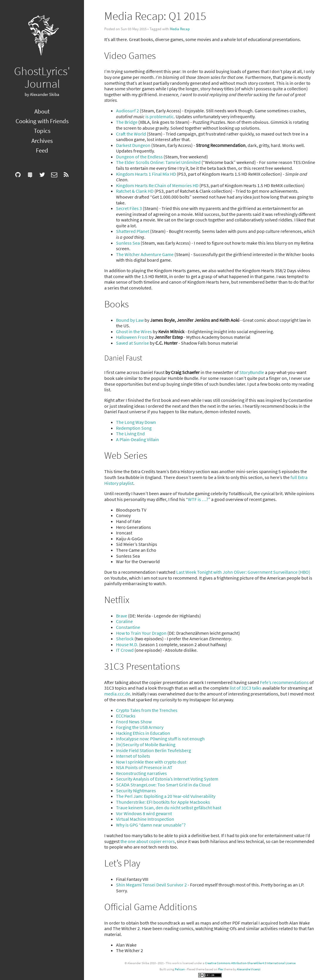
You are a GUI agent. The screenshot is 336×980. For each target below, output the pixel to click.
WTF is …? (198, 499)
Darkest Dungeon (133, 145)
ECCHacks (126, 716)
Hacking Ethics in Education (143, 733)
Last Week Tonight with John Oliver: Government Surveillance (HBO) (243, 572)
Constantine (128, 627)
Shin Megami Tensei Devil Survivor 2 (151, 885)
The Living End (130, 434)
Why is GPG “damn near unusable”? (151, 825)
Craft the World (131, 134)
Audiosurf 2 (127, 111)
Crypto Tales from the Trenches (147, 710)
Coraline (124, 621)
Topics (42, 131)
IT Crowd (125, 650)
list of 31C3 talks (246, 688)
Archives (42, 141)
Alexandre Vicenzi (249, 969)
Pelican (180, 969)
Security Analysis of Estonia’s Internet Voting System (167, 779)
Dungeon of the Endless (139, 157)
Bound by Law (130, 320)
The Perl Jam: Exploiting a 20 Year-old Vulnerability (166, 796)
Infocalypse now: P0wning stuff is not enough (160, 739)
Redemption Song (134, 428)
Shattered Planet (133, 231)
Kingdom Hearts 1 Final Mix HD (146, 174)
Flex (221, 969)
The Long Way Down (136, 422)
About (42, 111)
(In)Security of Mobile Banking (146, 744)
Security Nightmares (136, 791)
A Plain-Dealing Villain (137, 439)
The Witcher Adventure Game (145, 254)
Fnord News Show (134, 722)
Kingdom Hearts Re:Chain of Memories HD (157, 185)
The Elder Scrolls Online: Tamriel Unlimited (158, 162)
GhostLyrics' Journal (42, 77)
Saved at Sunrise (132, 343)
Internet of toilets (133, 756)
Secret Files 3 (129, 208)
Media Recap (180, 29)
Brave (122, 616)
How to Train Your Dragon (141, 633)
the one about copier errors (148, 841)
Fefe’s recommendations (284, 682)
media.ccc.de (117, 694)
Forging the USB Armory (140, 727)
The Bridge (127, 122)
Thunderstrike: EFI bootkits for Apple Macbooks (163, 802)
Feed (42, 150)
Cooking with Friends (42, 121)
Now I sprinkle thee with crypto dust (151, 762)
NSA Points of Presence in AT (144, 767)
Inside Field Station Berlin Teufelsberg (153, 750)
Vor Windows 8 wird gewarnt (144, 813)
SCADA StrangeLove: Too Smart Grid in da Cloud (163, 785)
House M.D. (127, 644)
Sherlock (125, 639)
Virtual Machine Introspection (145, 819)
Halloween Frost (132, 337)
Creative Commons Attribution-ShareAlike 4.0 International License (250, 963)
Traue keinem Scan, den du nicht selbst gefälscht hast (169, 808)
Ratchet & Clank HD (135, 191)
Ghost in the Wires (134, 331)
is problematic (159, 116)
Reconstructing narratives (141, 773)
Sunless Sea (128, 243)
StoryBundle (252, 372)
